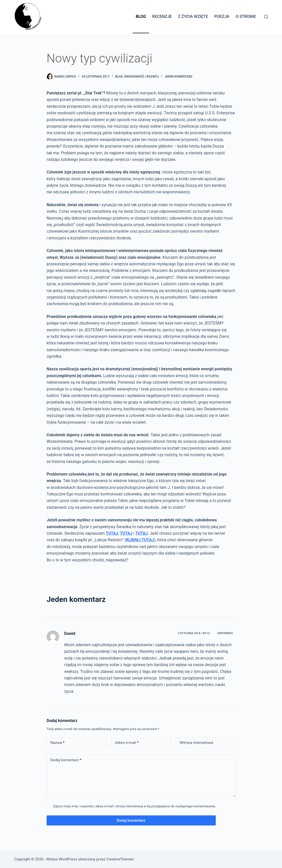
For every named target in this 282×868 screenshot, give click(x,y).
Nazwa (57, 743)
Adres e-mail (127, 743)
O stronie (246, 16)
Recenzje (162, 16)
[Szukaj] (266, 17)
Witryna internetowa (196, 743)
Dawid (70, 634)
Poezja (222, 16)
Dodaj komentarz (66, 760)
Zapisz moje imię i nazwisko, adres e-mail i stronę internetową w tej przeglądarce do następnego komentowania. (134, 806)
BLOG (119, 77)
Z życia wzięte (193, 16)
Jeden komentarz (179, 77)
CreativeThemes (120, 859)
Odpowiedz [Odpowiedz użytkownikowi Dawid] (225, 633)
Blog (141, 16)
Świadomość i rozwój (142, 77)
